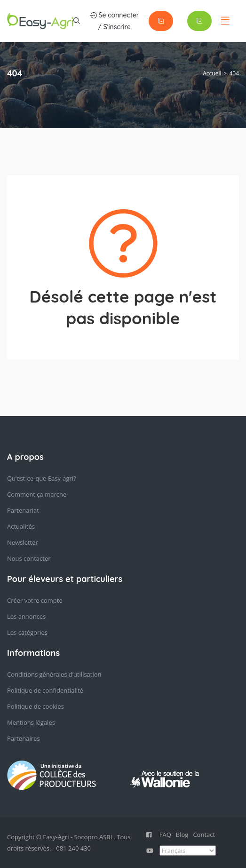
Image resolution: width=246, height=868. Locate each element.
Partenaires (24, 738)
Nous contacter (29, 558)
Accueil (212, 73)
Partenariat (23, 510)
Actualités (21, 526)
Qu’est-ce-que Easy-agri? (42, 478)
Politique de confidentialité (45, 690)
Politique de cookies (36, 706)
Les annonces (26, 616)
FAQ (165, 835)
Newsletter (23, 542)
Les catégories (27, 632)
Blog (182, 835)
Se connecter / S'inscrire (115, 20)
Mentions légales (31, 722)
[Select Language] (188, 851)
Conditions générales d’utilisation (54, 674)
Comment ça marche (37, 494)
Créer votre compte (35, 600)
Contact (204, 835)
